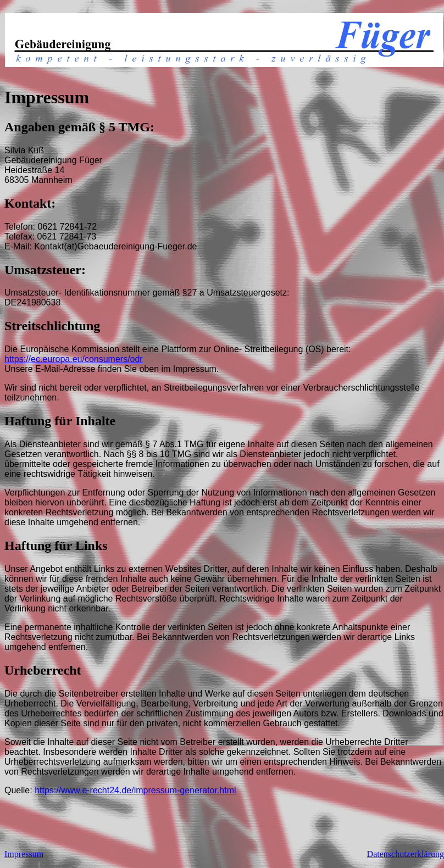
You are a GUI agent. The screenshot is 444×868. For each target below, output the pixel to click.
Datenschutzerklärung (406, 854)
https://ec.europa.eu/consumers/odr (74, 359)
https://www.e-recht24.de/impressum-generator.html (135, 790)
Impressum (24, 854)
